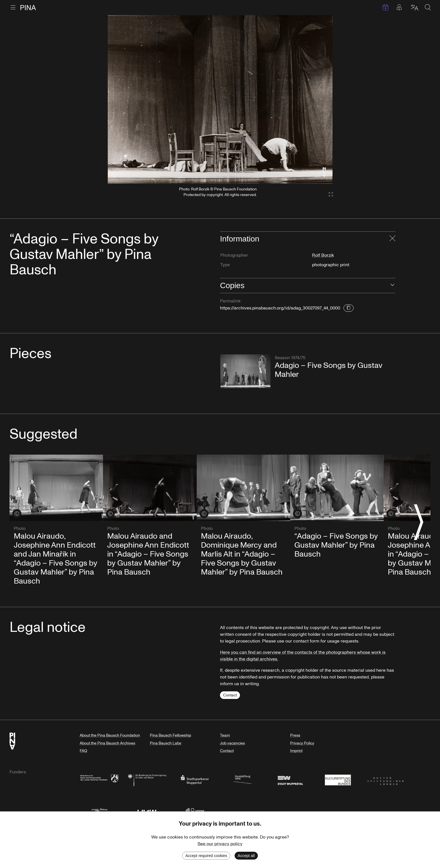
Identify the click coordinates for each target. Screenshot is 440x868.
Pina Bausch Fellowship (170, 735)
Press (295, 735)
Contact (230, 695)
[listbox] (220, 99)
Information (240, 239)
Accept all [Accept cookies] (246, 856)
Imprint (296, 751)
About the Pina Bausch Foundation (110, 735)
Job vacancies (232, 743)
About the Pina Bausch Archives (107, 743)
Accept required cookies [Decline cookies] (206, 856)
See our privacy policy (220, 844)
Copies (232, 285)
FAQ (83, 751)
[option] (220, 99)
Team (225, 735)
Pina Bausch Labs (166, 743)
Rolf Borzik (323, 255)
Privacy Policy (302, 743)
